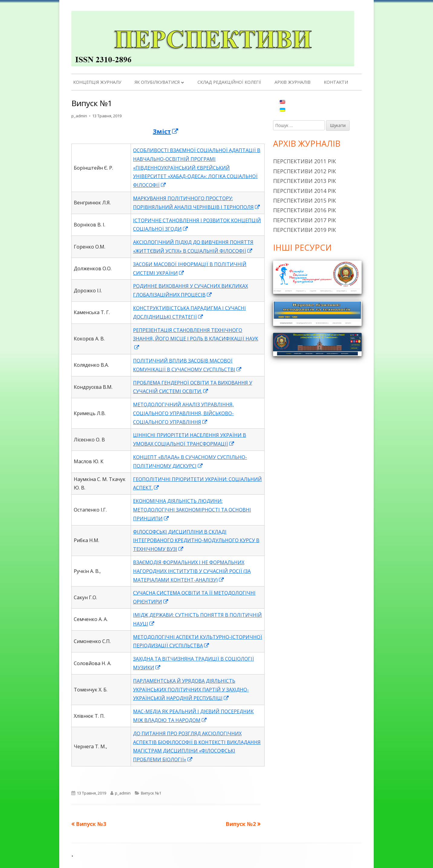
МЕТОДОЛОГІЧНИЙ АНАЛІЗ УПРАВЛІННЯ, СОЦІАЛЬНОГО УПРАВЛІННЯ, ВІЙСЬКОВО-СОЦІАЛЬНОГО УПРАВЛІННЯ (183, 413)
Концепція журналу (97, 82)
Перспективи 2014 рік (304, 191)
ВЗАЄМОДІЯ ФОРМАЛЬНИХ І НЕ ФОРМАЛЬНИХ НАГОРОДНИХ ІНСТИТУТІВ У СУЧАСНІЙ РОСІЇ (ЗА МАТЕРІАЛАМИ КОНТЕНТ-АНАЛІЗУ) (192, 571)
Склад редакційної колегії (229, 82)
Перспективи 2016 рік (304, 210)
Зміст (166, 131)
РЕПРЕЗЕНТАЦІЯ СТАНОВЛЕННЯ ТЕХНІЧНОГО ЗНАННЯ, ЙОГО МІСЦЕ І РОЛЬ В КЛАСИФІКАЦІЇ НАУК (196, 339)
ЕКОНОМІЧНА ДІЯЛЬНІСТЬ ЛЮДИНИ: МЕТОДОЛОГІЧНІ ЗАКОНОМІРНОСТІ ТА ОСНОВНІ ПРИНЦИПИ (192, 510)
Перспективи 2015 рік (304, 200)
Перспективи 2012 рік (304, 171)
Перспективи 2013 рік (304, 181)
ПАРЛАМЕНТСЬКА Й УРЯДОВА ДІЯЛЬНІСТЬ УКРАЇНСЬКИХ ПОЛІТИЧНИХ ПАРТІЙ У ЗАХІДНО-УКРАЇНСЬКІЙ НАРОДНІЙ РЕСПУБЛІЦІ (191, 690)
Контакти (336, 82)
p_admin (79, 116)
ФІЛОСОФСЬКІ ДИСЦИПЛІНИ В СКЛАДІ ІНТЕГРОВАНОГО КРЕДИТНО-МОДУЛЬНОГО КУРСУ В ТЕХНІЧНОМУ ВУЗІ (196, 541)
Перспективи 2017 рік (304, 220)
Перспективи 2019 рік (304, 230)
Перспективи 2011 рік (304, 161)
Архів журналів (293, 82)
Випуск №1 (151, 793)
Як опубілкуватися (157, 82)
